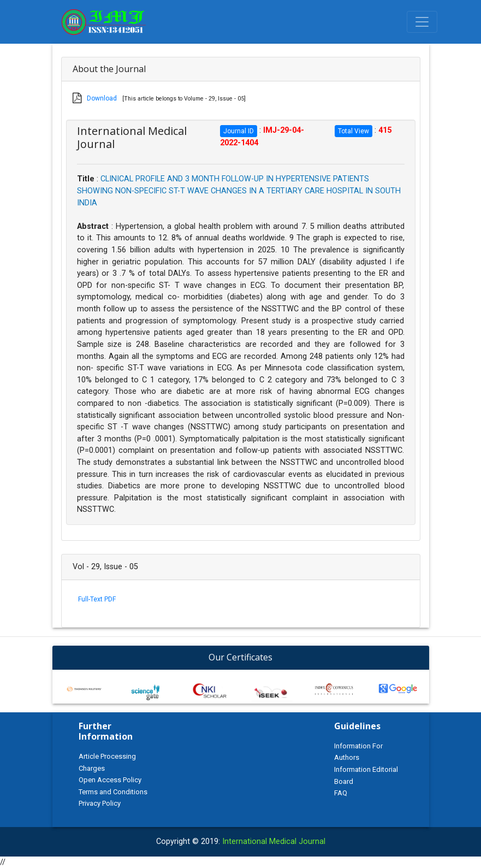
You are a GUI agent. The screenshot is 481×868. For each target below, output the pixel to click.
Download (102, 98)
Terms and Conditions (113, 792)
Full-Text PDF (97, 599)
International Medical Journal (274, 842)
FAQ (341, 793)
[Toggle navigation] (422, 22)
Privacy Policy (100, 803)
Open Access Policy (110, 780)
